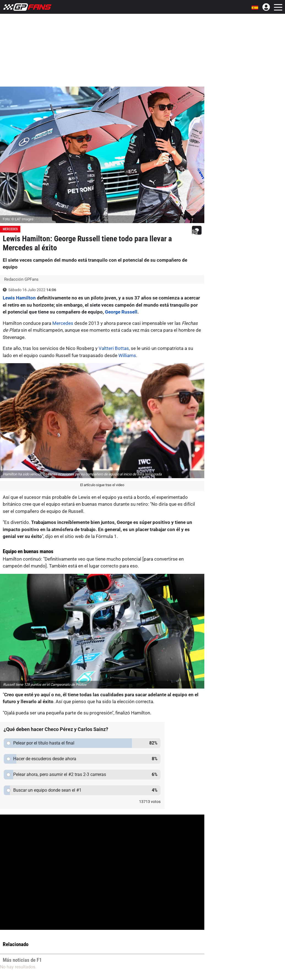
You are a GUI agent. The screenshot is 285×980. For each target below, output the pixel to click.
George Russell (121, 312)
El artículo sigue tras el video (102, 485)
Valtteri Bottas (114, 348)
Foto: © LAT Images (18, 219)
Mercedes (10, 229)
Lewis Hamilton (19, 298)
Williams (127, 355)
